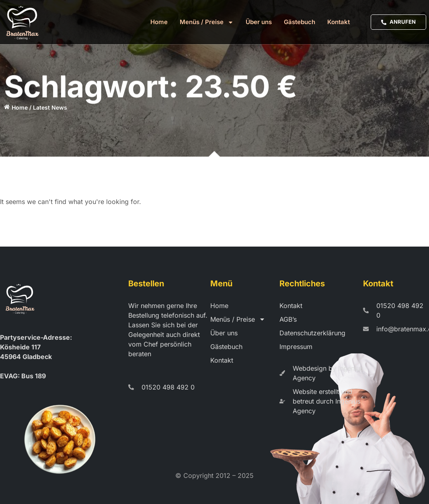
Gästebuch (300, 22)
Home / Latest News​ (39, 107)
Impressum (296, 347)
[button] (18, 486)
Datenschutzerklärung (312, 333)
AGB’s (288, 319)
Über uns (259, 22)
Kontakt (339, 22)
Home (159, 22)
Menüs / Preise (207, 22)
